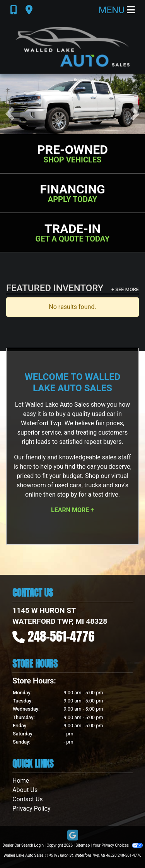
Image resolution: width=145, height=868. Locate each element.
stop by (67, 494)
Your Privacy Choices (118, 845)
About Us (25, 790)
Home (21, 781)
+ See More (125, 289)
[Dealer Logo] (73, 47)
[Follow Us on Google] (73, 836)
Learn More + (72, 510)
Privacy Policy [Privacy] (32, 808)
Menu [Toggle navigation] (117, 10)
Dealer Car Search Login (23, 845)
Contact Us (28, 799)
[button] (10, 114)
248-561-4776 (61, 636)
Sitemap (83, 845)
